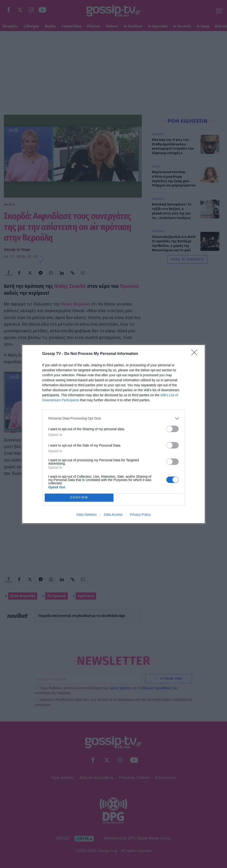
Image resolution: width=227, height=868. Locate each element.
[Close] (196, 354)
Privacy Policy (140, 515)
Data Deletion (86, 515)
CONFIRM (79, 498)
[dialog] (113, 434)
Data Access (113, 515)
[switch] (173, 429)
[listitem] (113, 418)
